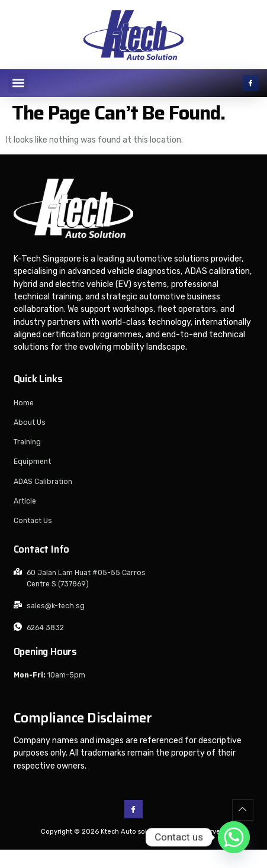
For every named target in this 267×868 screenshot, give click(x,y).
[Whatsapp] (234, 837)
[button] (18, 83)
